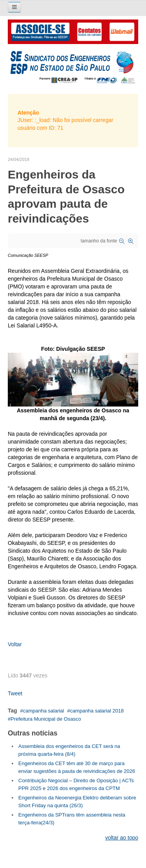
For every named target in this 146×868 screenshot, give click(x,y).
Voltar (15, 644)
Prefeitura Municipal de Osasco (46, 719)
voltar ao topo (122, 838)
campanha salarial (44, 711)
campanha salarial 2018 (97, 711)
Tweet (15, 693)
